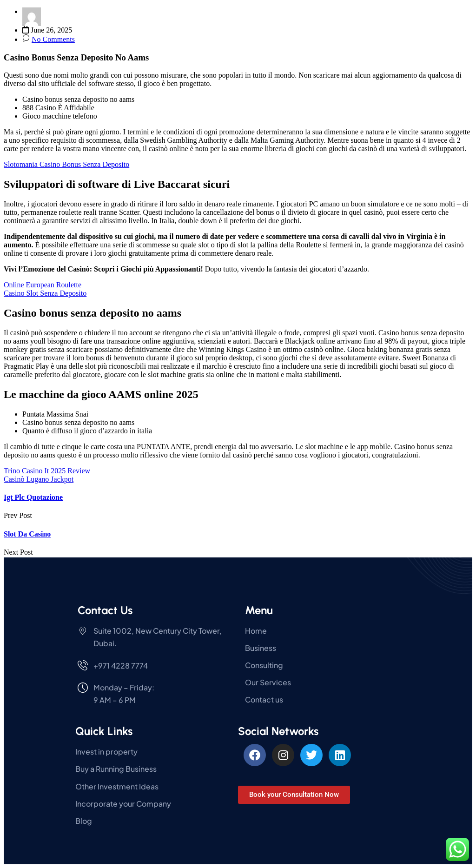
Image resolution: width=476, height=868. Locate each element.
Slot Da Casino (27, 534)
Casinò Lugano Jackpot (39, 479)
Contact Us (105, 610)
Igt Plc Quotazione (33, 497)
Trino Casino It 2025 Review (47, 471)
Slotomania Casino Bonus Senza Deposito (66, 164)
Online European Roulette (43, 285)
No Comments (53, 39)
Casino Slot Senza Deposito (45, 293)
